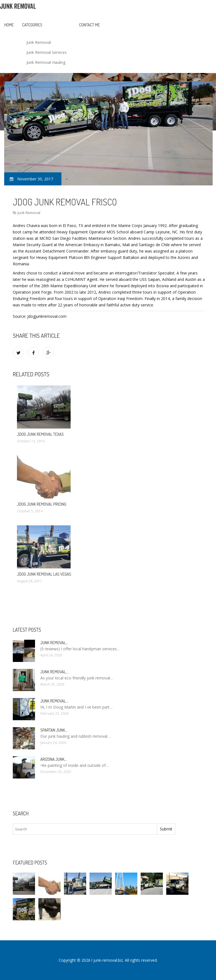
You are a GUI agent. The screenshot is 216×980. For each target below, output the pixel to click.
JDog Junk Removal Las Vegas (44, 574)
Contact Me (90, 25)
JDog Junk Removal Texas (40, 434)
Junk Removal (39, 42)
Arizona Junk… (54, 759)
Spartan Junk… (54, 730)
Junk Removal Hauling (46, 62)
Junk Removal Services (47, 52)
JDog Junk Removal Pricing (42, 504)
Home (9, 25)
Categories (32, 25)
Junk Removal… (54, 643)
